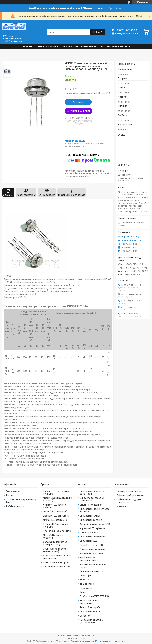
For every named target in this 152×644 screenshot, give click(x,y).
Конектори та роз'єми (91, 554)
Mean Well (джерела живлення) (53, 537)
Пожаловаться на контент (83, 641)
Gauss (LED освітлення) (55, 512)
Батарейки (86, 616)
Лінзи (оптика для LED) (92, 545)
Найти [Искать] (97, 32)
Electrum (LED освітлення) (57, 516)
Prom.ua (90, 635)
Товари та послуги (47, 47)
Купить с (80, 111)
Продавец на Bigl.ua (76, 638)
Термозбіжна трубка (91, 607)
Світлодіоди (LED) (89, 541)
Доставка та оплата (118, 47)
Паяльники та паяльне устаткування (91, 621)
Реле (82, 592)
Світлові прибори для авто (131, 495)
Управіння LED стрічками (93, 528)
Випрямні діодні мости (91, 571)
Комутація (122, 506)
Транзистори (87, 584)
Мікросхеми (86, 588)
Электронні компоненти (129, 491)
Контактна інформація (89, 47)
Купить (80, 102)
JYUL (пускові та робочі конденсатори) (55, 550)
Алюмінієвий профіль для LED (95, 524)
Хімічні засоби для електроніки (89, 602)
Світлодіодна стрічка (91, 520)
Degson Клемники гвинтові (57, 567)
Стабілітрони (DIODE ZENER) (94, 596)
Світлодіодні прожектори (93, 537)
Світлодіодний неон (90, 612)
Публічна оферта (15, 506)
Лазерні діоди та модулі (92, 549)
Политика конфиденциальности (111, 641)
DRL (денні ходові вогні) (92, 505)
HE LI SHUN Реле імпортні (56, 563)
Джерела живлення (90, 533)
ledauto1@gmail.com (131, 240)
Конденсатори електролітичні (88, 559)
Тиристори (86, 580)
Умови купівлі (13, 491)
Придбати (115, 8)
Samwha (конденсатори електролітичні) (56, 543)
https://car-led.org (130, 237)
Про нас (67, 47)
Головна (27, 47)
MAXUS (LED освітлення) (56, 520)
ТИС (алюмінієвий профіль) (57, 531)
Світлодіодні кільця (90, 516)
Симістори (85, 576)
